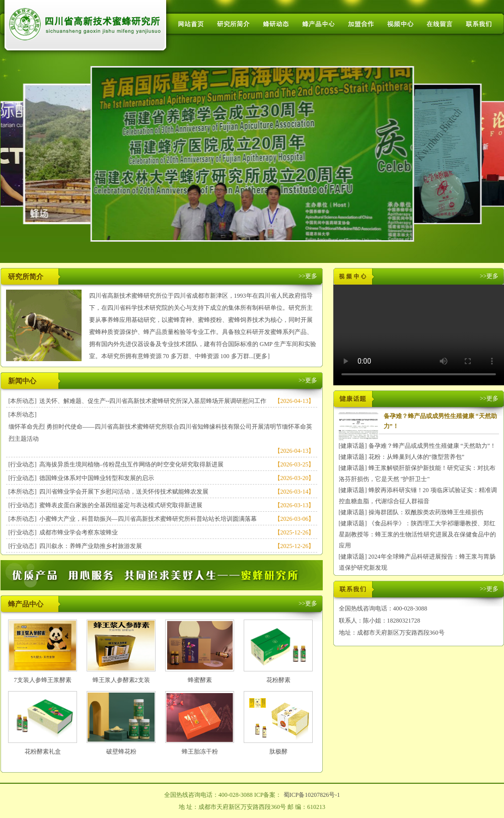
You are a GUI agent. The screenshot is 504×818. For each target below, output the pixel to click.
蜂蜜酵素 (200, 680)
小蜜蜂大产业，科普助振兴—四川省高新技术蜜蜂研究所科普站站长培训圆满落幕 (148, 519)
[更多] (262, 356)
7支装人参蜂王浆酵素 (43, 680)
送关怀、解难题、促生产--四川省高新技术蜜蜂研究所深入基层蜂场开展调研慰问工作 (153, 401)
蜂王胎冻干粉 (200, 752)
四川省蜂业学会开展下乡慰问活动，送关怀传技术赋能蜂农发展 (124, 492)
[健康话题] (353, 446)
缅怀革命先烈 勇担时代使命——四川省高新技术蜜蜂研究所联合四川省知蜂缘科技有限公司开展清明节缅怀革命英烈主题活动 (160, 433)
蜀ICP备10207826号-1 (312, 795)
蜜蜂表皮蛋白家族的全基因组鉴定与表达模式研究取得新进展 (121, 505)
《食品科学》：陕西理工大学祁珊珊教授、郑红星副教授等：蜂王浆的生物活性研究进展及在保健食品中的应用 (417, 534)
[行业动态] (23, 464)
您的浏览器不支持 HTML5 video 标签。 (419, 335)
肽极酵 (278, 752)
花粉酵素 (278, 680)
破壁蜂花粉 (121, 752)
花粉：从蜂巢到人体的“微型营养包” (417, 457)
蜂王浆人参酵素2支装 (121, 680)
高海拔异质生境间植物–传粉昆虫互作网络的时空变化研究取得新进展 (131, 464)
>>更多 (308, 276)
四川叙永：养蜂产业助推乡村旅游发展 (91, 546)
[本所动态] (23, 401)
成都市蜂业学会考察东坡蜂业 (79, 532)
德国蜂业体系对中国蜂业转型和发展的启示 (97, 478)
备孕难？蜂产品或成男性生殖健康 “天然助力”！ (433, 446)
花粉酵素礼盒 (43, 752)
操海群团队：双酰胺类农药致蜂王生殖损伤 (426, 512)
